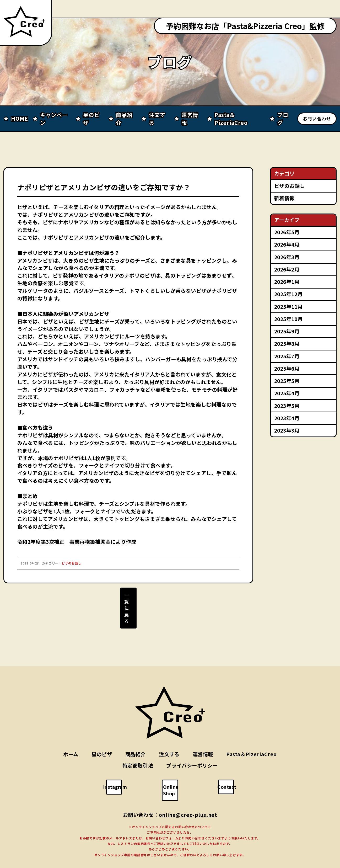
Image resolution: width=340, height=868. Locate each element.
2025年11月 (288, 307)
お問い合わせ (317, 119)
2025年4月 (287, 393)
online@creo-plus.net (188, 791)
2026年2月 (287, 269)
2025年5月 (287, 381)
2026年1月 (287, 282)
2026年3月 (287, 257)
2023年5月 (287, 406)
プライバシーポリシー (192, 748)
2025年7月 (287, 356)
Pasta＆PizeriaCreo (252, 737)
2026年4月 (287, 244)
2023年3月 (287, 430)
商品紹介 (136, 737)
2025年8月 (287, 344)
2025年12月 (288, 294)
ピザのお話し (290, 186)
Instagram (118, 770)
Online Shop (174, 770)
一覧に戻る (128, 604)
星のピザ (102, 737)
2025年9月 (287, 331)
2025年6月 (287, 369)
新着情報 (284, 198)
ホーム (71, 737)
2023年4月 (287, 418)
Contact (229, 770)
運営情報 (203, 737)
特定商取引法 (138, 748)
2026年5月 (287, 232)
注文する (169, 737)
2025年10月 (288, 319)
